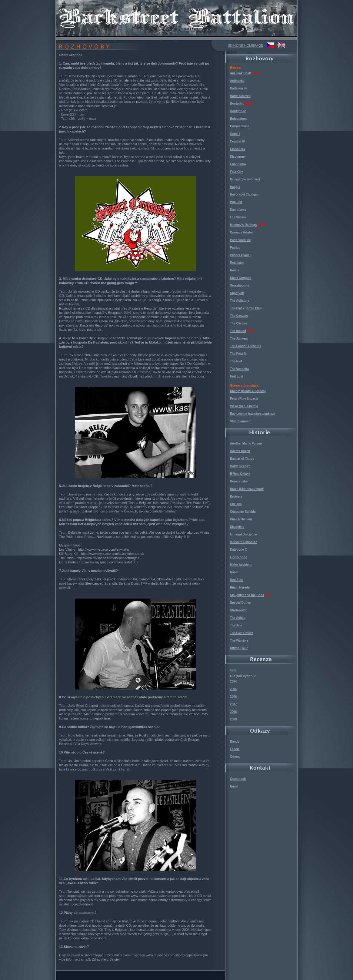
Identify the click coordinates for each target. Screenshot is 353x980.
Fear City (236, 172)
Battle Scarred (240, 96)
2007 (233, 704)
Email (234, 786)
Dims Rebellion (241, 519)
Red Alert (237, 580)
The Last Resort (241, 633)
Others (235, 757)
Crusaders (237, 149)
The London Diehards (246, 346)
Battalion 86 (239, 88)
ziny (233, 670)
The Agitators (240, 301)
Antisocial (237, 81)
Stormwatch (239, 610)
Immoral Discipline (243, 534)
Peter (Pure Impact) (244, 399)
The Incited (238, 331)
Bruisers (236, 497)
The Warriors (239, 641)
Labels (235, 749)
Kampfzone (238, 210)
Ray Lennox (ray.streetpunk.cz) (252, 414)
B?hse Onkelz (240, 474)
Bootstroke (238, 111)
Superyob (237, 293)
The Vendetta (239, 369)
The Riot (236, 361)
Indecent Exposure (243, 542)
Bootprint (237, 104)
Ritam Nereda (240, 587)
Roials (235, 270)
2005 (233, 689)
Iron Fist (236, 202)
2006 (233, 697)
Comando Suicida (243, 512)
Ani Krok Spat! (240, 73)
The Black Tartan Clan (246, 308)
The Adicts (238, 618)
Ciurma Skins (240, 126)
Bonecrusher (239, 481)
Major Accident (241, 565)
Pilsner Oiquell (241, 255)
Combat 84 (238, 141)
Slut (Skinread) (241, 421)
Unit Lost (236, 376)
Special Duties (240, 603)
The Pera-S (238, 354)
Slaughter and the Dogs (247, 595)
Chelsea (236, 504)
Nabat (234, 572)
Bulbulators (238, 119)
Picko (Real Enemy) (244, 406)
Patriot (235, 248)
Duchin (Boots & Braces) (248, 391)
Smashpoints (240, 285)
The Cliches (238, 323)
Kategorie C (238, 550)
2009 (233, 719)
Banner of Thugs (242, 459)
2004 (233, 681)
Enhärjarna (238, 164)
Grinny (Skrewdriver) (245, 179)
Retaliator (237, 263)
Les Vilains (238, 217)
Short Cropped (241, 278)
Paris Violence (240, 240)
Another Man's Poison (246, 443)
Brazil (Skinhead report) (247, 489)
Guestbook (238, 779)
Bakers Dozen (240, 451)
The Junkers (239, 339)
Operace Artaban (242, 232)
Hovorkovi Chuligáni (245, 195)
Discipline (237, 527)
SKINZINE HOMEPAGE (246, 45)
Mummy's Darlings (243, 225)
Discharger (238, 157)
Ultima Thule (239, 648)
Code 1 (235, 134)
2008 (233, 712)
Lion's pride (238, 557)
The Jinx (236, 625)
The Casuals (239, 316)
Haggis (235, 187)
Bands (235, 742)
